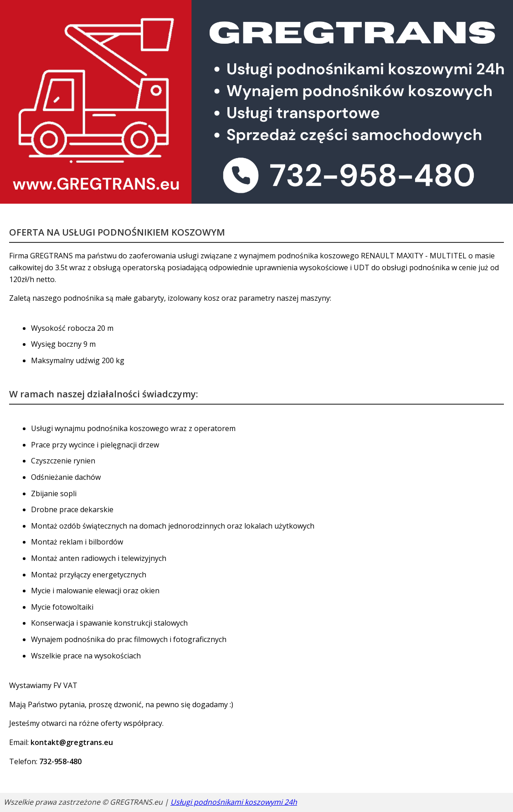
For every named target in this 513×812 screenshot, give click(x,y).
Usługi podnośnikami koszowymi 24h (234, 802)
